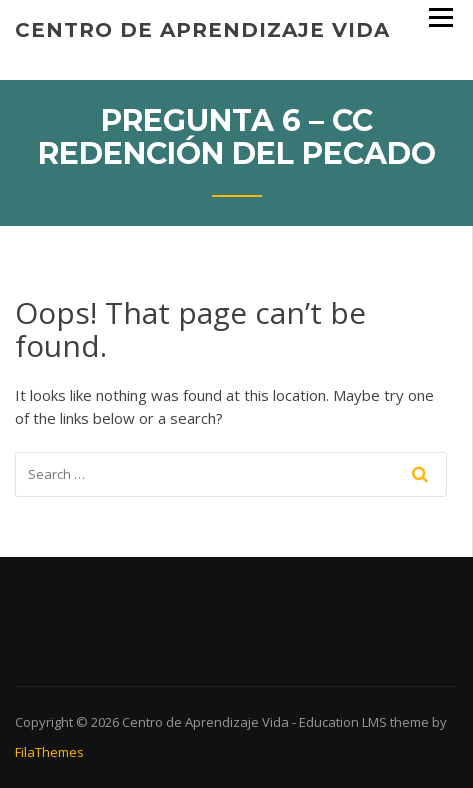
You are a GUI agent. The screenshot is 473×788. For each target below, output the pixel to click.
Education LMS (343, 722)
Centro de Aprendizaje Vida (202, 30)
